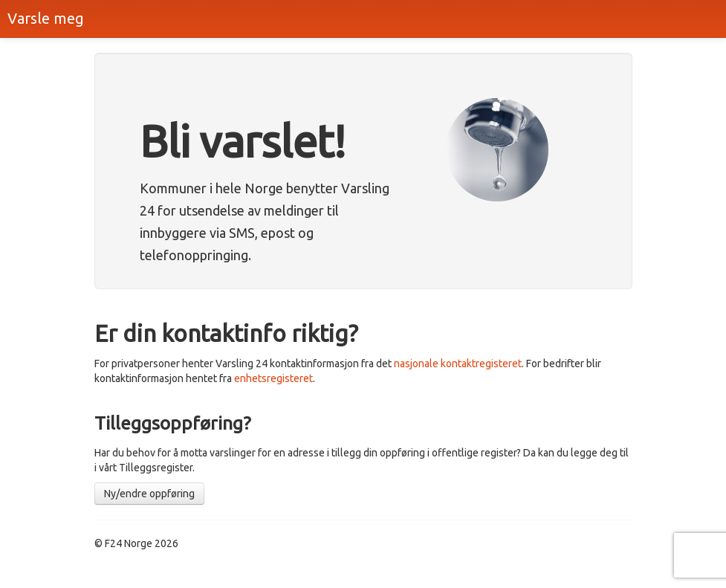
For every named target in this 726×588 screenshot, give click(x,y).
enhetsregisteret (273, 378)
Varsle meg (46, 18)
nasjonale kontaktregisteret (458, 364)
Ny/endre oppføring (149, 494)
